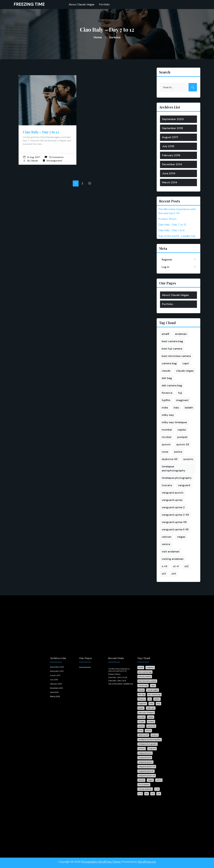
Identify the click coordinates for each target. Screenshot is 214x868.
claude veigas (185, 371)
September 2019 (172, 128)
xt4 (174, 574)
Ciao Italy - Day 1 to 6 (171, 230)
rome (165, 452)
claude (166, 371)
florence (167, 393)
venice (166, 544)
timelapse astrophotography (173, 468)
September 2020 (173, 119)
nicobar (167, 437)
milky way (168, 415)
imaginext (182, 400)
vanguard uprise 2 (173, 507)
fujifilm (166, 400)
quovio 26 (183, 444)
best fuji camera (172, 349)
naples (182, 430)
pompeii (182, 437)
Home (98, 37)
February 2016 (171, 155)
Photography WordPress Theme (101, 860)
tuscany (167, 485)
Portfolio (168, 304)
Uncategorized (53, 155)
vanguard (184, 485)
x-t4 (165, 566)
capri (186, 363)
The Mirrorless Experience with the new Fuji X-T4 (115, 688)
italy (176, 408)
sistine (178, 452)
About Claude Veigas (175, 295)
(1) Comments (53, 152)
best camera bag (172, 341)
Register (167, 260)
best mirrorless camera (176, 356)
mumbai (167, 430)
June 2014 (169, 173)
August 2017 (170, 137)
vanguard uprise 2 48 (175, 515)
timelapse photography (177, 478)
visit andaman (171, 552)
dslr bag (167, 378)
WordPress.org (147, 860)
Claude (36, 155)
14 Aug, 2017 (34, 152)
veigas (181, 537)
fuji (180, 393)
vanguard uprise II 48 (175, 529)
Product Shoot (167, 219)
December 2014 (172, 164)
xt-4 (176, 566)
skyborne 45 (170, 459)
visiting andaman (173, 559)
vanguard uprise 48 (174, 522)
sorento (188, 459)
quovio (166, 444)
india (165, 408)
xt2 (186, 566)
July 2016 (168, 146)
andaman (181, 334)
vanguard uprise (172, 500)
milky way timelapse (174, 422)
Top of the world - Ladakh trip (177, 236)
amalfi (166, 334)
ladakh (189, 408)
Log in (166, 267)
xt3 (164, 574)
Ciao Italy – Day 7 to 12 (42, 130)
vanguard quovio (173, 493)
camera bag (169, 363)
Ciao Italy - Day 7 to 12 (172, 225)
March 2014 (170, 182)
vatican (167, 537)
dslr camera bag (172, 385)
